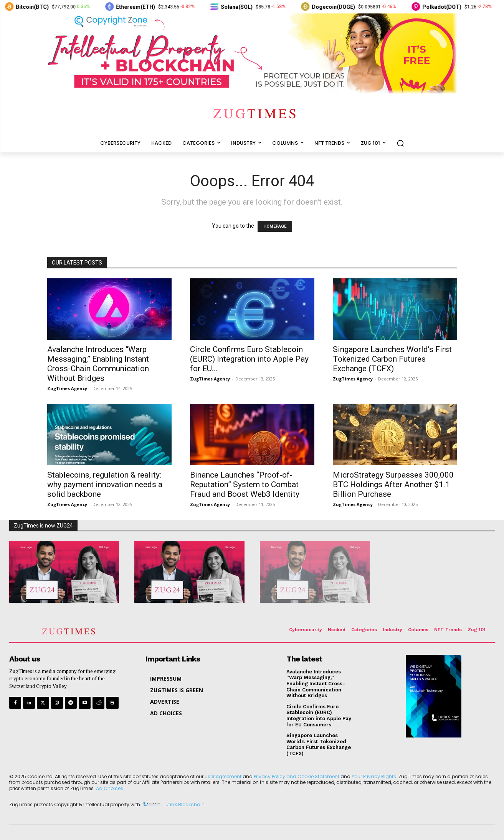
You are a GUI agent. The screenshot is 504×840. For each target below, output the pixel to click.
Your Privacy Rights (374, 776)
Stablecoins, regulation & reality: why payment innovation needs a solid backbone (105, 484)
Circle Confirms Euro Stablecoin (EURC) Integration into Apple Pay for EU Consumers (319, 716)
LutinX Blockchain (184, 804)
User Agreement (223, 776)
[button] (400, 143)
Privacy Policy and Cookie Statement (297, 776)
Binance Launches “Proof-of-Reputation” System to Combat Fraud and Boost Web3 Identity (245, 484)
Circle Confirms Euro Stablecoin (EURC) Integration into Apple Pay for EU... (249, 359)
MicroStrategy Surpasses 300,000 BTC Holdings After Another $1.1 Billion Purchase (393, 484)
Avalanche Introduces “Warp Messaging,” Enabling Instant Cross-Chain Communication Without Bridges (98, 364)
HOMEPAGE (275, 226)
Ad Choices (110, 788)
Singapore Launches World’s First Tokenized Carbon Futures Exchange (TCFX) (392, 359)
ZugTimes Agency (67, 388)
